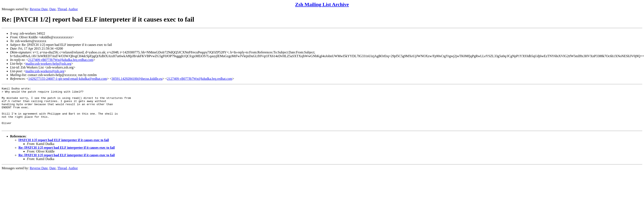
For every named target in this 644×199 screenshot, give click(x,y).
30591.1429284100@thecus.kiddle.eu (137, 79)
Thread (62, 9)
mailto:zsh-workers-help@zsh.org (48, 64)
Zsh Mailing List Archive (322, 4)
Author (73, 9)
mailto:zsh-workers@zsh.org (45, 71)
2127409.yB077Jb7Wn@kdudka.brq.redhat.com (61, 60)
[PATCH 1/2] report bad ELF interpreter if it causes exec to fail (64, 148)
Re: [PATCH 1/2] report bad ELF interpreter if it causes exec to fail (67, 156)
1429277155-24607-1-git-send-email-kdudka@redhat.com (68, 79)
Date (53, 9)
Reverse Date (39, 9)
